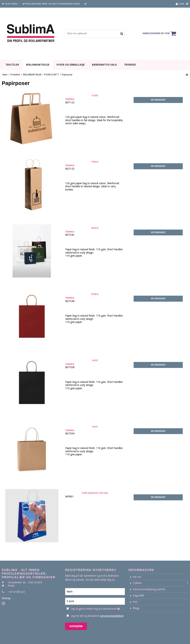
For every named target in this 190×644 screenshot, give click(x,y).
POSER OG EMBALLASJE (71, 65)
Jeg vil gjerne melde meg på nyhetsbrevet (98, 608)
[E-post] (95, 601)
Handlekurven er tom (160, 34)
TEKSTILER (12, 65)
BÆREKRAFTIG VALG (104, 65)
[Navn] (95, 591)
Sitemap (6, 598)
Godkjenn (76, 626)
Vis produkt (158, 100)
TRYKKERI (130, 65)
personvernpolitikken (112, 616)
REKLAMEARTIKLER (38, 65)
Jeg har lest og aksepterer (97, 616)
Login (180, 4)
